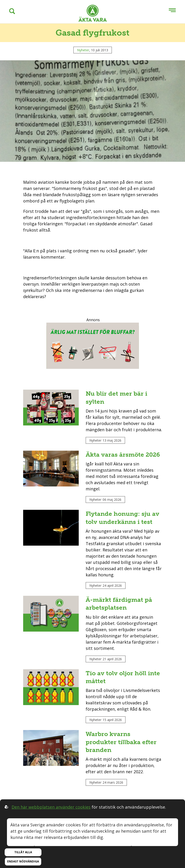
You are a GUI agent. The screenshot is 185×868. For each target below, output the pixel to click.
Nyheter (83, 50)
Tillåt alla (23, 852)
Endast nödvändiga (23, 861)
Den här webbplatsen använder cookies (51, 807)
